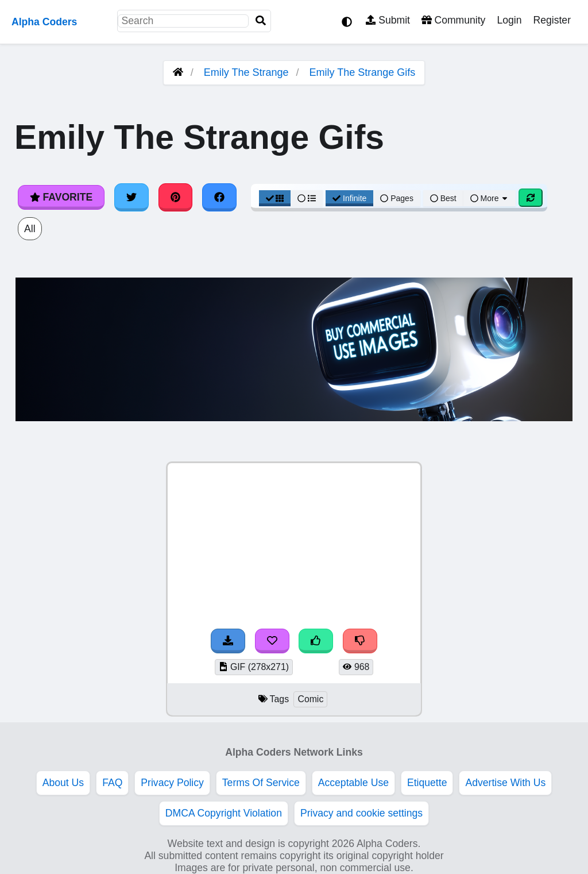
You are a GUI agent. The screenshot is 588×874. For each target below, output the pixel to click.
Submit (388, 20)
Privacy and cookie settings (361, 813)
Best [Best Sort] (443, 198)
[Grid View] (275, 198)
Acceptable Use (353, 783)
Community (453, 20)
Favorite (61, 197)
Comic (310, 699)
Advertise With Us (505, 783)
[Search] (261, 21)
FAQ (112, 783)
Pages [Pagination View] (397, 198)
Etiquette (427, 783)
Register (552, 20)
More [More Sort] (490, 198)
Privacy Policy (172, 783)
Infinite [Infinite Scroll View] (349, 198)
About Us (63, 783)
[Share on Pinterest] (176, 197)
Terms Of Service (261, 783)
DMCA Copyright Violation (224, 813)
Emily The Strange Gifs (363, 72)
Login (509, 20)
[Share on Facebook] (219, 197)
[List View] (307, 198)
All (30, 229)
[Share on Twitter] (131, 197)
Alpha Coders (44, 22)
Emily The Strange (246, 72)
